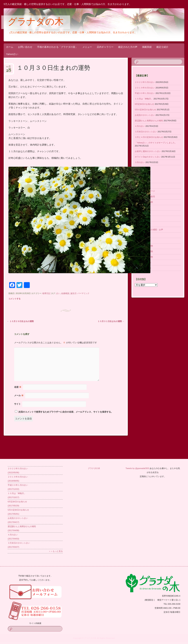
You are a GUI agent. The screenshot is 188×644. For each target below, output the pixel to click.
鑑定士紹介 (162, 47)
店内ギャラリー (105, 47)
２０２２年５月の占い (145, 82)
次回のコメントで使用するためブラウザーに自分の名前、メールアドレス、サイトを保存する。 (66, 412)
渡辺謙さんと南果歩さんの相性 (149, 121)
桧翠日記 (46, 293)
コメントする (15, 299)
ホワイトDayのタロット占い (148, 157)
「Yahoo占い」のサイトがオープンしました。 (156, 143)
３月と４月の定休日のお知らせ (149, 137)
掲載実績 (147, 47)
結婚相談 (65, 293)
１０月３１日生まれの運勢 (111, 321)
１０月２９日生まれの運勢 (20, 321)
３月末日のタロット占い (146, 132)
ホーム (10, 47)
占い (58, 293)
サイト (17, 404)
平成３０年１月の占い (145, 93)
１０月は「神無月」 (144, 99)
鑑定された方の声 (128, 47)
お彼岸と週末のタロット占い (148, 151)
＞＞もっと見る (56, 551)
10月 (8, 68)
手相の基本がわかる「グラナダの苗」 (57, 47)
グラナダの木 (36, 22)
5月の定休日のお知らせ (145, 110)
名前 (18, 387)
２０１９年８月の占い (145, 88)
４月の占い (140, 126)
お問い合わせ (25, 47)
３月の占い (140, 162)
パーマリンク (83, 293)
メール (19, 396)
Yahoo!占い (12, 54)
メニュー (87, 47)
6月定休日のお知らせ (144, 104)
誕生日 (74, 293)
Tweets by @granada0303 (137, 468)
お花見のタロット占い (145, 115)
